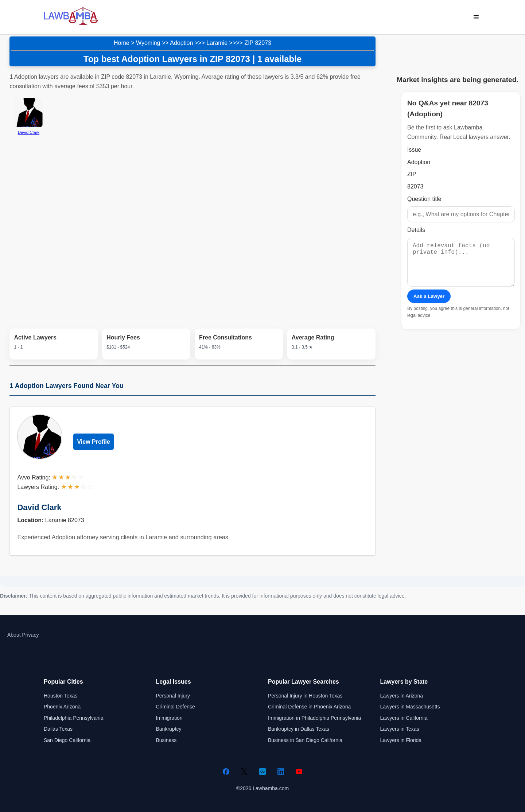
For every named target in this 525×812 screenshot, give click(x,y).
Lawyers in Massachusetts (410, 707)
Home (122, 43)
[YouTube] (299, 772)
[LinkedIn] (281, 772)
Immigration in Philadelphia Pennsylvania (314, 718)
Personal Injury (173, 696)
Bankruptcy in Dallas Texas (299, 729)
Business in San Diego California (305, 740)
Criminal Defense (176, 707)
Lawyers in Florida (401, 740)
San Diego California (67, 740)
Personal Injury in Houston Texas (305, 696)
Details (416, 230)
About (14, 635)
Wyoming (148, 43)
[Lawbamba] (71, 24)
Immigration (169, 718)
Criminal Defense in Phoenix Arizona (309, 707)
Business (166, 740)
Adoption (181, 43)
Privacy (30, 635)
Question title (424, 199)
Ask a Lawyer (429, 305)
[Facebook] (226, 772)
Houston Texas (61, 696)
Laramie (217, 43)
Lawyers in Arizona (402, 696)
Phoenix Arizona (62, 707)
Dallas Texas (58, 729)
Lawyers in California (404, 718)
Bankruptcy (169, 729)
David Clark (39, 507)
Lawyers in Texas (400, 729)
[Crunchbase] (262, 772)
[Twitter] (244, 772)
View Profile (93, 442)
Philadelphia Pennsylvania (73, 718)
